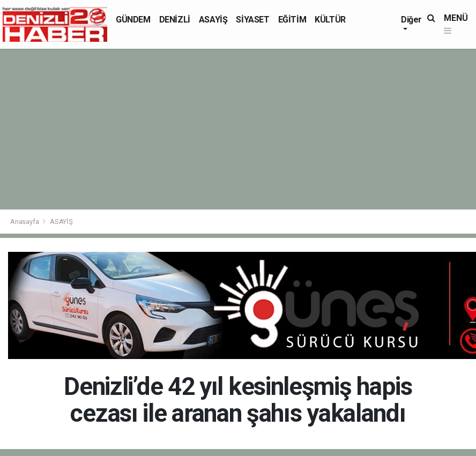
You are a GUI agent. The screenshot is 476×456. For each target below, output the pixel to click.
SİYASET (252, 20)
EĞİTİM (292, 20)
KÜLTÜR (330, 20)
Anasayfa (25, 222)
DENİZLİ (175, 20)
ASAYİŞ (213, 20)
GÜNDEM (133, 20)
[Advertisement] (238, 129)
